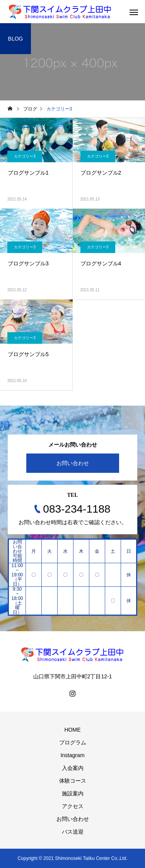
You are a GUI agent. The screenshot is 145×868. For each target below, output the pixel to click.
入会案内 (73, 768)
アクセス (73, 806)
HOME (73, 730)
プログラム (73, 742)
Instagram (72, 755)
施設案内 (73, 793)
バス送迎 (73, 832)
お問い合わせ (73, 463)
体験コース (73, 781)
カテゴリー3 (25, 156)
